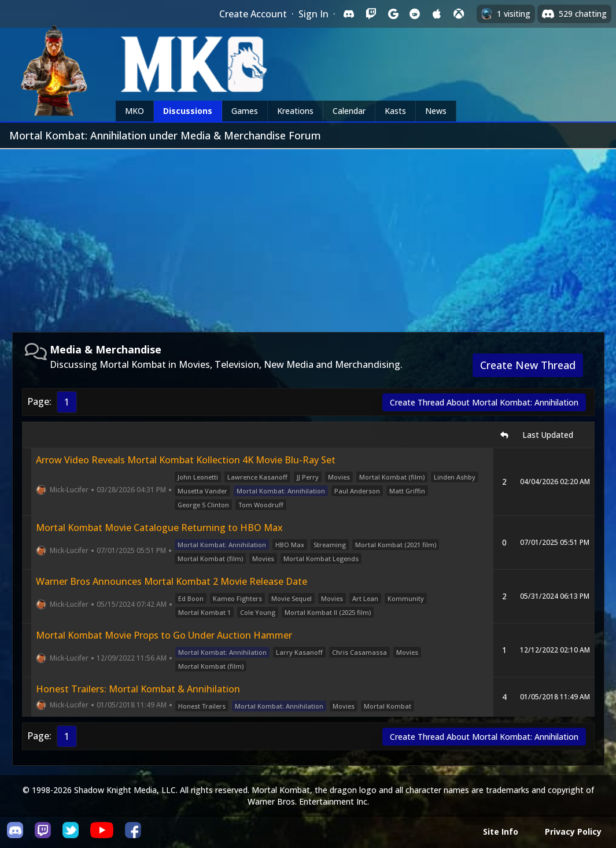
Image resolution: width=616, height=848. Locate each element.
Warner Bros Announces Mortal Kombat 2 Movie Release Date (171, 581)
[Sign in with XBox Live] (459, 14)
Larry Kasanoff (299, 652)
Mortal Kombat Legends (321, 558)
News (436, 111)
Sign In (313, 14)
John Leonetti (198, 477)
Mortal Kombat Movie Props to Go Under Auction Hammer (164, 635)
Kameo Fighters (237, 598)
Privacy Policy (573, 832)
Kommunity (406, 598)
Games (245, 111)
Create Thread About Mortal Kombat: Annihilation (484, 402)
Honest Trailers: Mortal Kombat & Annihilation (138, 689)
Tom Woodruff (261, 505)
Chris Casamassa (359, 652)
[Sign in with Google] (393, 14)
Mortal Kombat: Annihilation (281, 491)
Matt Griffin (407, 491)
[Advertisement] (308, 236)
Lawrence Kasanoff (257, 477)
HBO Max (290, 545)
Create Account (253, 14)
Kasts (395, 111)
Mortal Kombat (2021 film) (396, 545)
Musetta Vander (202, 491)
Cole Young (258, 612)
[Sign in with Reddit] (415, 14)
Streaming (330, 545)
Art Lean (365, 598)
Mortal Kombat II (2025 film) (328, 612)
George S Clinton (203, 505)
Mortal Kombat (388, 706)
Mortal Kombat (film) (392, 477)
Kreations (295, 111)
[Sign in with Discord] (349, 14)
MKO (134, 111)
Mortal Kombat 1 (204, 612)
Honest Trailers (202, 706)
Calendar (349, 111)
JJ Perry (308, 477)
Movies (339, 477)
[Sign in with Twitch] (371, 14)
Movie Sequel (292, 598)
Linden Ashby (455, 477)
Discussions (188, 111)
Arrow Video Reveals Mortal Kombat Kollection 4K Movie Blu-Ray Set (186, 460)
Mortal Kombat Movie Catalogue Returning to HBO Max (159, 528)
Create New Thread (528, 365)
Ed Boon (191, 598)
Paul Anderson (357, 491)
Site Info (501, 832)
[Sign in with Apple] (437, 14)
